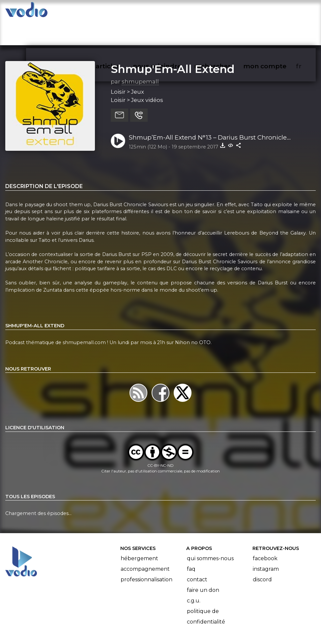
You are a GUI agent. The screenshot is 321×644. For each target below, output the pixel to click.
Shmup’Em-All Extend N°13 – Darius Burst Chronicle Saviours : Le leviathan (208, 112)
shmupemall (140, 56)
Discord (262, 554)
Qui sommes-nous (210, 533)
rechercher (224, 12)
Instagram (266, 543)
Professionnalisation (146, 554)
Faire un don (203, 564)
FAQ (191, 543)
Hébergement (139, 533)
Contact (197, 554)
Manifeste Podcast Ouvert (179, 620)
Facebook (265, 533)
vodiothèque (78, 12)
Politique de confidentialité (206, 591)
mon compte (276, 12)
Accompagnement (145, 543)
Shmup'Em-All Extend (173, 43)
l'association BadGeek (104, 629)
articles (123, 12)
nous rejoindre (171, 12)
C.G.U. (194, 575)
